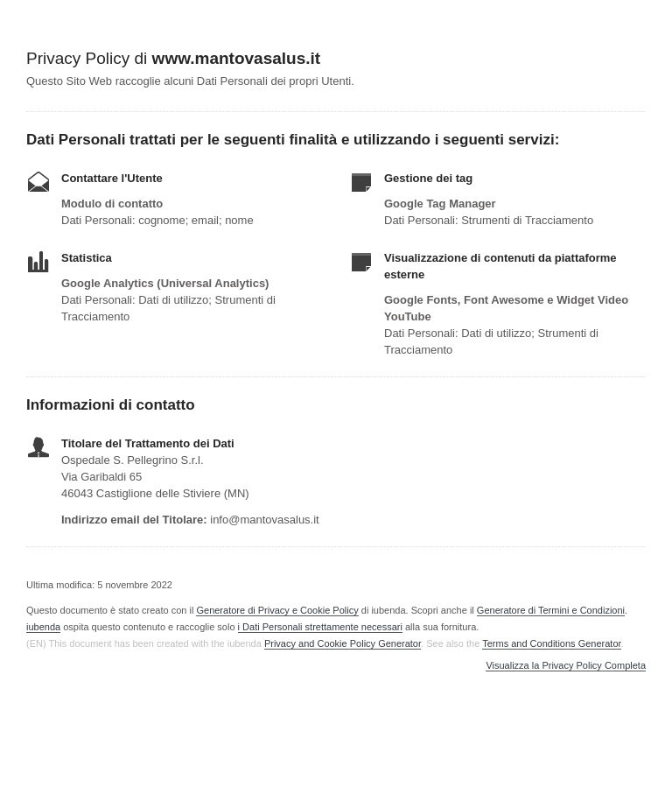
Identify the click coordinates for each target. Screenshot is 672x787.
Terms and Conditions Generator (551, 643)
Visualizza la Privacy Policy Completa (566, 666)
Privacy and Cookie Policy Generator (343, 643)
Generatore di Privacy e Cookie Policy (277, 610)
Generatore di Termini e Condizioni (551, 610)
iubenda (43, 627)
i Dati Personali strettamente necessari (320, 627)
